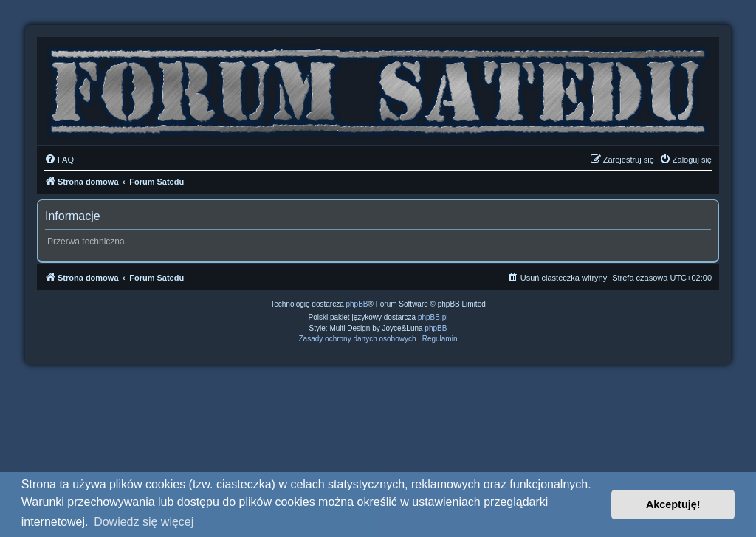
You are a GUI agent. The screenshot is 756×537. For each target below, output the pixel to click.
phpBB (357, 304)
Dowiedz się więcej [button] (144, 522)
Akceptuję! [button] (673, 504)
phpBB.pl (433, 317)
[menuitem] (59, 160)
